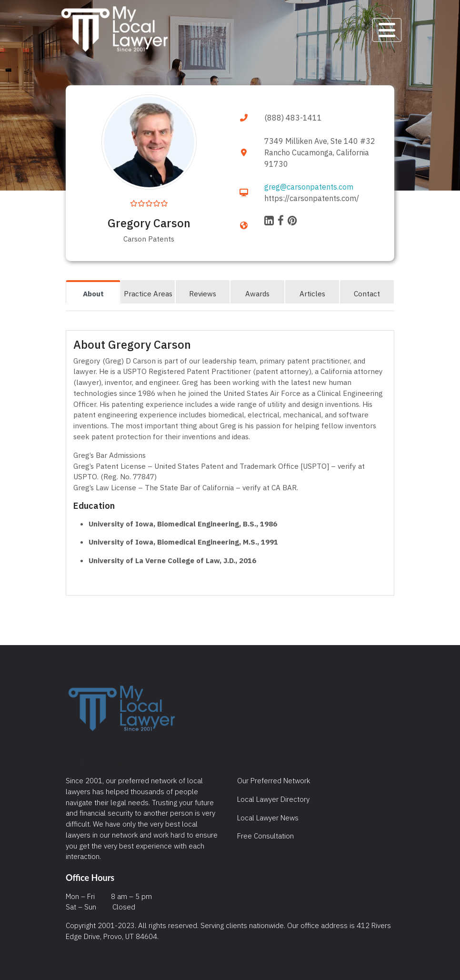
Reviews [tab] (203, 293)
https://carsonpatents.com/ (312, 198)
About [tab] (93, 293)
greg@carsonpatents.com (309, 187)
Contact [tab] (367, 293)
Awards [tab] (257, 293)
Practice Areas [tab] (148, 293)
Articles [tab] (312, 293)
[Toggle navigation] (387, 30)
